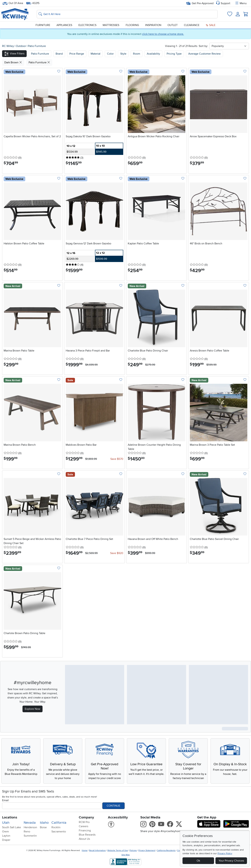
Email (5, 800)
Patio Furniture (37, 46)
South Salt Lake (12, 827)
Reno (27, 832)
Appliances (64, 25)
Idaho (44, 823)
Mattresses (111, 25)
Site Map (126, 855)
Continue (113, 806)
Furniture (43, 25)
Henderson (30, 827)
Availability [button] (153, 54)
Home (85, 850)
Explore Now (33, 709)
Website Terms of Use (118, 850)
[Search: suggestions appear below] (127, 14)
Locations (10, 817)
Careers (83, 826)
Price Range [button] (77, 54)
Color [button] (110, 54)
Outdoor (21, 46)
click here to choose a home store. (163, 34)
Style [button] (123, 54)
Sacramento (59, 832)
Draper (6, 840)
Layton (6, 836)
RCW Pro (84, 822)
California (59, 823)
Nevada (30, 823)
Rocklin (56, 827)
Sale (211, 25)
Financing (85, 830)
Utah (6, 823)
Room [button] (137, 54)
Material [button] (96, 54)
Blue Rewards (87, 835)
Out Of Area (13, 3)
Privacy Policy (225, 853)
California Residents (166, 850)
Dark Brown (13, 62)
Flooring (132, 25)
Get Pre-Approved (200, 3)
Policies (133, 850)
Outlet (173, 25)
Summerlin (30, 836)
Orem (5, 832)
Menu (241, 3)
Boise (43, 827)
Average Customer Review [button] (204, 54)
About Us (84, 839)
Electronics (87, 25)
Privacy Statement (147, 850)
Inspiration (153, 25)
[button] (14, 54)
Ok (198, 861)
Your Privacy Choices (231, 861)
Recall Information (97, 850)
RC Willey (8, 46)
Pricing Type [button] (174, 54)
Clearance (192, 25)
